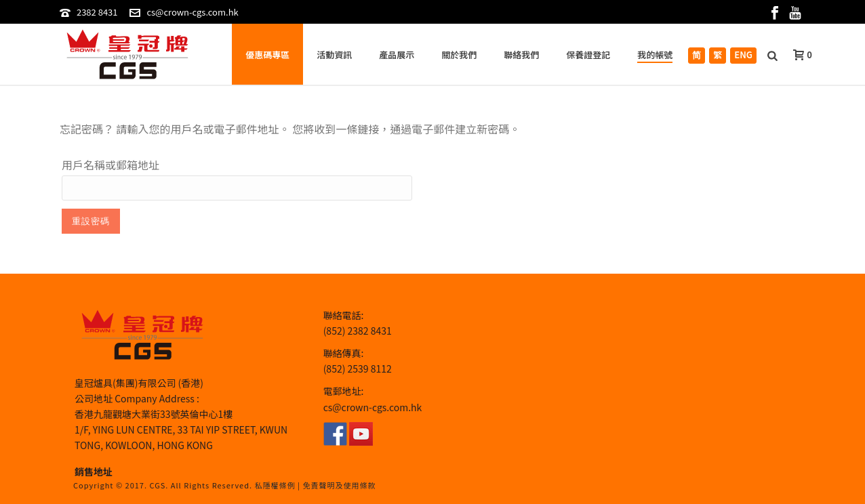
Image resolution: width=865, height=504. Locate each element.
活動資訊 (334, 55)
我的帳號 (655, 55)
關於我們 (459, 55)
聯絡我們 (521, 55)
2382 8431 (97, 12)
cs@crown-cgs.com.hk (192, 12)
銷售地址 (94, 471)
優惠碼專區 (267, 55)
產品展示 (397, 55)
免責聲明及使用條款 (339, 485)
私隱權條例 (275, 485)
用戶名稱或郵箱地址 (110, 165)
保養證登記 (588, 55)
